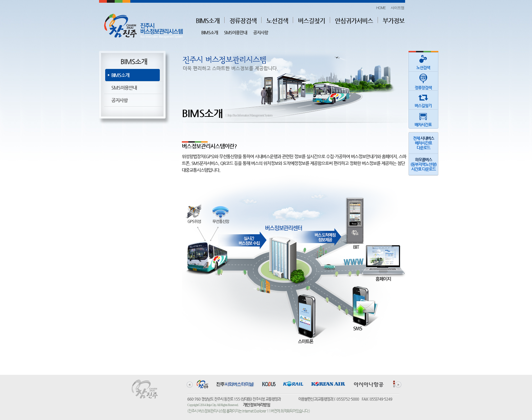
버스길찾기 (311, 21)
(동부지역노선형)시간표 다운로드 (423, 164)
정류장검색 (243, 21)
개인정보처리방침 (256, 405)
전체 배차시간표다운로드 (423, 143)
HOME (381, 8)
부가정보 (394, 21)
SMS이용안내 (235, 32)
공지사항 (261, 32)
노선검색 (277, 21)
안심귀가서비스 (354, 21)
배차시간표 (423, 118)
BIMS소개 (208, 21)
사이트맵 (398, 8)
